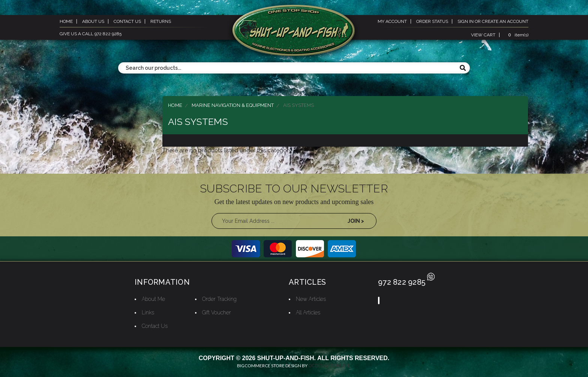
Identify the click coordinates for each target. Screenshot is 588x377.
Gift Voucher (217, 312)
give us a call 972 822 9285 (91, 34)
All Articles (308, 312)
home (66, 21)
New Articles (311, 299)
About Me (153, 299)
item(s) (517, 35)
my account (392, 21)
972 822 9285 (406, 282)
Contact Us (155, 326)
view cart (483, 35)
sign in (466, 21)
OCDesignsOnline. (330, 366)
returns (161, 21)
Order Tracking (219, 299)
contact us (127, 21)
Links (148, 312)
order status (432, 21)
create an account (505, 21)
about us (93, 21)
